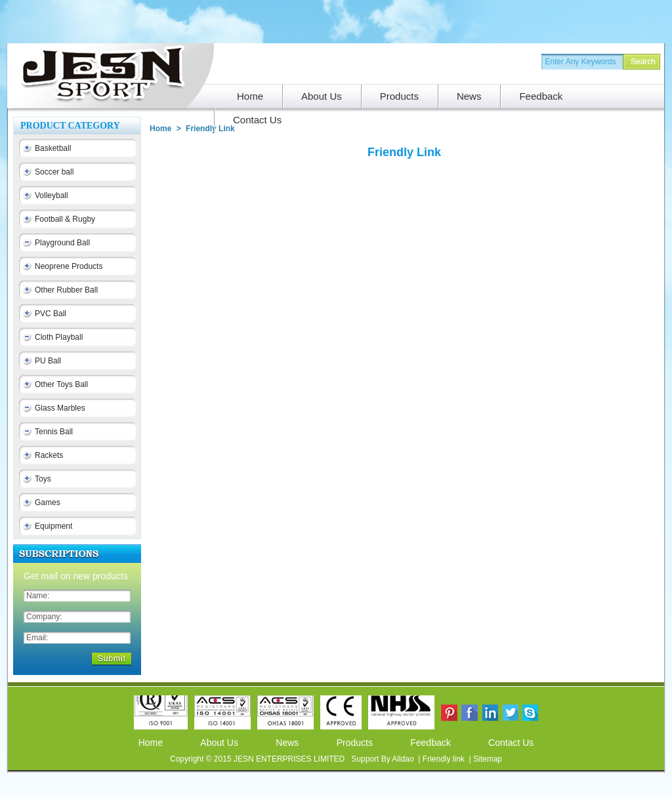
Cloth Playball (59, 337)
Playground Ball (62, 243)
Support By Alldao (384, 759)
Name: (38, 596)
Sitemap (488, 759)
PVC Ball (51, 314)
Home (151, 743)
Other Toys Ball (61, 384)
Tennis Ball (54, 432)
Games (48, 502)
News (287, 743)
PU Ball (48, 361)
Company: (44, 617)
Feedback (430, 743)
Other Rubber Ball (66, 290)
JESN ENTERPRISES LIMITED (290, 759)
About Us (219, 743)
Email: (37, 638)
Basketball (53, 148)
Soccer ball (54, 172)
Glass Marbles (60, 408)
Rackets (49, 455)
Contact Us (511, 743)
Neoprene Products (69, 266)
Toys (43, 479)
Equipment (53, 526)
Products (355, 743)
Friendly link (445, 759)
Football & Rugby (65, 219)
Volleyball (52, 195)
